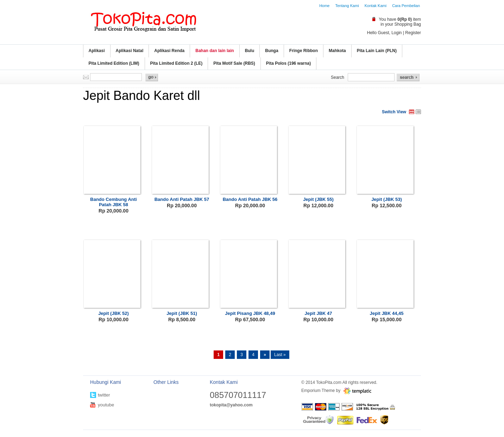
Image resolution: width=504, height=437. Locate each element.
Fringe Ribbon (304, 51)
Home (324, 6)
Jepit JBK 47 (318, 313)
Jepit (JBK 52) (114, 313)
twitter (104, 395)
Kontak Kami (376, 6)
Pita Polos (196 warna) (288, 63)
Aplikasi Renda (169, 51)
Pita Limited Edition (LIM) (114, 63)
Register (413, 33)
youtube (106, 405)
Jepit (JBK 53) (387, 199)
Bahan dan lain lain (215, 51)
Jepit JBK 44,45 (386, 313)
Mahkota (337, 51)
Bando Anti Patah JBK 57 (182, 199)
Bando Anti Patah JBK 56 (250, 199)
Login (396, 33)
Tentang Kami (347, 6)
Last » (280, 355)
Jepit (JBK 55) (318, 199)
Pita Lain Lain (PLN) (377, 51)
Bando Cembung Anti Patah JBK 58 (113, 202)
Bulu (250, 51)
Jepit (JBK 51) (182, 313)
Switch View (394, 112)
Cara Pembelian (406, 6)
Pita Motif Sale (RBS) (234, 63)
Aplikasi (97, 51)
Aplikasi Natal (130, 51)
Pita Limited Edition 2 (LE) (177, 63)
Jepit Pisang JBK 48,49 (250, 313)
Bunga (272, 51)
